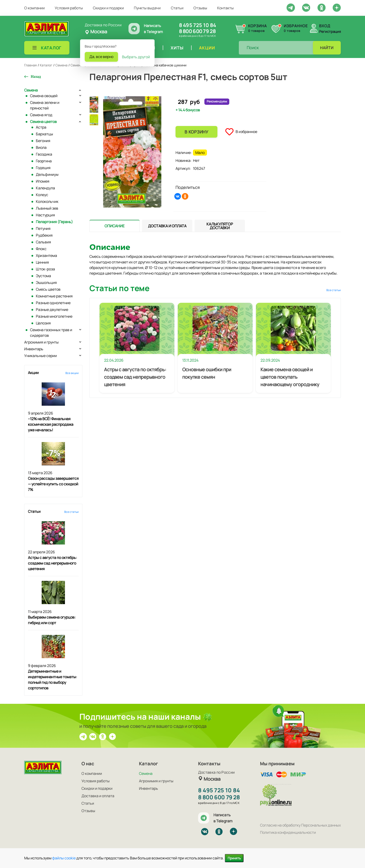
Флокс (41, 249)
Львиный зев (47, 208)
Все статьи (71, 512)
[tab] (115, 226)
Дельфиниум (47, 174)
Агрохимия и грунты (41, 342)
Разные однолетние (53, 303)
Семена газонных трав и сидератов (51, 333)
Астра (41, 127)
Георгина (44, 161)
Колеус (42, 195)
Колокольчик (47, 201)
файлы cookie (64, 858)
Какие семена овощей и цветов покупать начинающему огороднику (290, 377)
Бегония (43, 141)
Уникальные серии (41, 356)
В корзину (196, 132)
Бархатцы (44, 134)
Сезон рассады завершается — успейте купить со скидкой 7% (53, 484)
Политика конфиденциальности (288, 832)
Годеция (43, 168)
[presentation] (115, 226)
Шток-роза (45, 269)
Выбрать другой (136, 57)
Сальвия (43, 242)
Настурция (45, 215)
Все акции (72, 373)
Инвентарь (34, 349)
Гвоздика (44, 154)
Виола (41, 147)
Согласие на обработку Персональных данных (300, 825)
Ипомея (43, 181)
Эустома (43, 276)
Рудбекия (44, 235)
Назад (36, 77)
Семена (31, 90)
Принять (234, 858)
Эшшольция (46, 283)
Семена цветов (43, 122)
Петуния (43, 228)
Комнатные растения (54, 296)
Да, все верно (101, 57)
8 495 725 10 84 (198, 25)
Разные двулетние (52, 310)
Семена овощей (44, 96)
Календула (45, 188)
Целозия (43, 323)
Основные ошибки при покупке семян (207, 373)
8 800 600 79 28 (197, 31)
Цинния (42, 262)
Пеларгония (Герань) (54, 222)
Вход (325, 26)
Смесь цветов (48, 289)
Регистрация (330, 32)
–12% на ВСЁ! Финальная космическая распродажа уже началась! (51, 424)
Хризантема (46, 255)
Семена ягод (41, 115)
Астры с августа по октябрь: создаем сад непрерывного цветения (52, 563)
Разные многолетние (54, 316)
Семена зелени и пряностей (45, 105)
